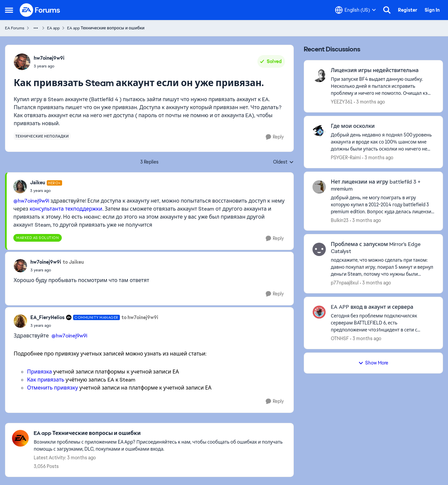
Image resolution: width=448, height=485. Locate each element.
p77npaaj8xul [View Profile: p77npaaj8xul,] (345, 283)
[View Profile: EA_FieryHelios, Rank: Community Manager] (20, 321)
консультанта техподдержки (66, 209)
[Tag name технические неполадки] (42, 136)
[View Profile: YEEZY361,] (319, 75)
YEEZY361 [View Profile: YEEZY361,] (342, 102)
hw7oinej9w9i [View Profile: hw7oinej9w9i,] (49, 58)
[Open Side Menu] (9, 10)
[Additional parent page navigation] (36, 28)
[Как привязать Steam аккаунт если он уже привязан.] (46, 191)
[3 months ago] (369, 102)
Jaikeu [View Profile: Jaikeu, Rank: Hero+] (38, 183)
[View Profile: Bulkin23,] (319, 187)
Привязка (40, 372)
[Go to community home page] (40, 10)
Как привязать (46, 380)
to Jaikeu (73, 262)
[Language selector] (356, 10)
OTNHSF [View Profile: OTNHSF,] (340, 338)
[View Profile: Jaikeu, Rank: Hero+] (20, 187)
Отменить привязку (53, 388)
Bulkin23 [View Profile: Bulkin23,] (340, 220)
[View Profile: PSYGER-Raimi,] (319, 131)
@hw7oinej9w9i (31, 201)
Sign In (432, 10)
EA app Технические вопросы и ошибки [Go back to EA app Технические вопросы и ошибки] (106, 28)
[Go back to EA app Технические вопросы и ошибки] (160, 433)
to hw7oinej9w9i (140, 317)
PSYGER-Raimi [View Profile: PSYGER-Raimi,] (346, 158)
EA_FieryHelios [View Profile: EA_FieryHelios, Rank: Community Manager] (47, 317)
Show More (373, 363)
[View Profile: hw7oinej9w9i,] (22, 62)
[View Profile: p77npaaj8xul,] (319, 249)
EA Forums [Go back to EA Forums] (15, 28)
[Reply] (275, 137)
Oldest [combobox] (283, 162)
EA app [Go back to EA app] (53, 28)
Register (408, 10)
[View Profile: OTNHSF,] (319, 312)
